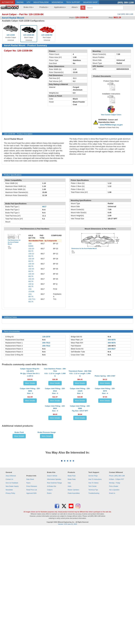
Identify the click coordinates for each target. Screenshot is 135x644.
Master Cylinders (73, 604)
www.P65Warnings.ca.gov (111, 125)
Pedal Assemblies (74, 607)
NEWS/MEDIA (57, 2)
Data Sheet (30, 594)
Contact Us (9, 594)
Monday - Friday (115, 597)
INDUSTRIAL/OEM (41, 2)
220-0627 (112, 349)
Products (44, 7)
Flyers (28, 597)
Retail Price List (32, 604)
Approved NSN (31, 607)
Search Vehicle (52, 590)
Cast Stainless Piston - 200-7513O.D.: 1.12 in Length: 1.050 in (55, 395)
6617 (44, 207)
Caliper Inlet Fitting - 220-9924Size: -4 (55, 474)
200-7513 (46, 343)
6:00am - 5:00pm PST (116, 594)
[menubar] (50, 8)
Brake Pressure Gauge (47, 517)
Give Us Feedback (12, 597)
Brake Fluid (19, 517)
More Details (30, 406)
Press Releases (32, 601)
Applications (60, 7)
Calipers (50, 604)
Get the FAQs (93, 590)
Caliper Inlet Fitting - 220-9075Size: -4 (105, 434)
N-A (44, 340)
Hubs (70, 601)
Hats (69, 597)
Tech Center (93, 601)
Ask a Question (114, 604)
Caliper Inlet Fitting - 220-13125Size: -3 (80, 434)
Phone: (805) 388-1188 (117, 590)
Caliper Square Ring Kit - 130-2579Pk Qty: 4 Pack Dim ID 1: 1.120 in (30, 395)
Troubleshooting (94, 607)
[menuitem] (28, 8)
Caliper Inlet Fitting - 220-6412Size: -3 (55, 434)
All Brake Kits (51, 601)
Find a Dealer (114, 601)
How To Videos (93, 597)
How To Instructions (95, 594)
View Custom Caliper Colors (111, 115)
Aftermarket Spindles (54, 594)
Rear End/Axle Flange (54, 597)
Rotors (49, 607)
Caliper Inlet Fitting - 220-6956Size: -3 (30, 434)
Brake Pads (72, 594)
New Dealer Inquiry (12, 601)
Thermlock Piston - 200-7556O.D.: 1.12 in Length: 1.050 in (80, 396)
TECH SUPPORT (73, 2)
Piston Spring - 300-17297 (105, 399)
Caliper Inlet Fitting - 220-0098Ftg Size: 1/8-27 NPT (80, 474)
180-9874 (112, 346)
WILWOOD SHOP (90, 2)
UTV (28, 2)
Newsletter (9, 604)
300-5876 (112, 340)
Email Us (112, 607)
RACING (20, 2)
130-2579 (46, 337)
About (75, 7)
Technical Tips (93, 604)
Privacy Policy (10, 607)
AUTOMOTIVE (8, 2)
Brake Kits (29, 7)
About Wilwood (11, 590)
